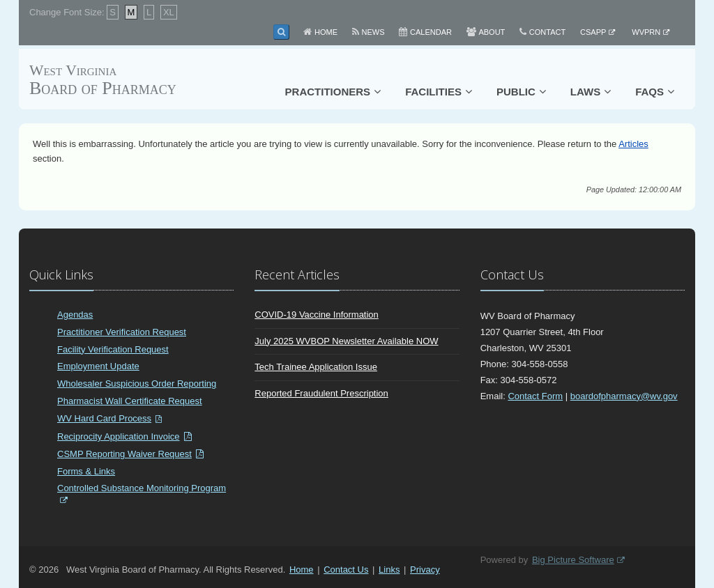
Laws (585, 92)
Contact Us (346, 570)
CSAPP (593, 32)
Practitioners (328, 92)
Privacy (425, 570)
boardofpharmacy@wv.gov (624, 396)
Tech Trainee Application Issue (316, 367)
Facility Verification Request (113, 349)
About (492, 32)
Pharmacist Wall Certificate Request (130, 401)
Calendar (431, 32)
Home (326, 32)
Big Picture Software (573, 560)
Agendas (75, 315)
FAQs (650, 92)
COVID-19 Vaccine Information (317, 315)
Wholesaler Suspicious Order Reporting (137, 384)
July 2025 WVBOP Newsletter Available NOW (346, 341)
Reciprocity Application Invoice (119, 436)
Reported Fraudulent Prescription (321, 393)
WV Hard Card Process (104, 418)
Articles (633, 144)
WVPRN (646, 32)
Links (389, 570)
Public (516, 92)
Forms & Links (86, 471)
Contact (547, 32)
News (373, 32)
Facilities (433, 92)
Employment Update (98, 366)
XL (169, 12)
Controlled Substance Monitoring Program (142, 488)
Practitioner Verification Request (122, 332)
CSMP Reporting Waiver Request (124, 454)
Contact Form (535, 396)
